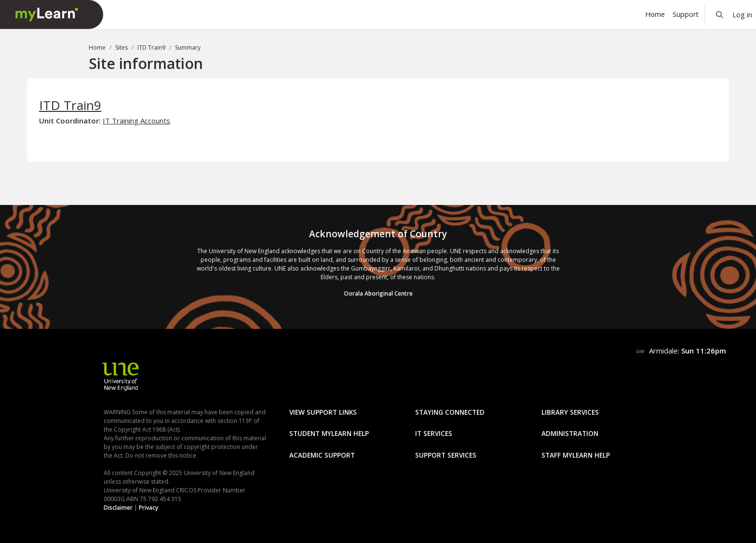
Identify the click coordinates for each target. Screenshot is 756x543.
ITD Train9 (151, 48)
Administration (570, 433)
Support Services (446, 455)
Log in (742, 14)
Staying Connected (450, 412)
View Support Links (323, 412)
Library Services (570, 412)
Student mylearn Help (329, 433)
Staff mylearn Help (576, 455)
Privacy (148, 508)
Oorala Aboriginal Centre (378, 293)
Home (97, 48)
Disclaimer (118, 508)
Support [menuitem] (686, 14)
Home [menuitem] (655, 14)
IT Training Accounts (136, 121)
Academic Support (322, 455)
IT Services (434, 433)
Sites (121, 48)
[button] (720, 14)
